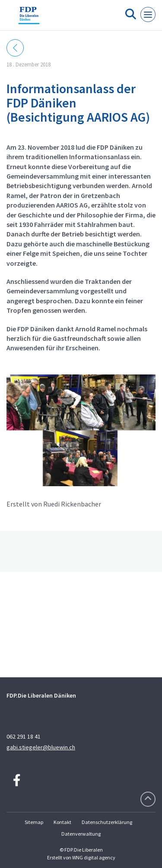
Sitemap (34, 822)
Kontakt (62, 822)
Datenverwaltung (81, 834)
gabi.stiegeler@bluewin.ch (41, 747)
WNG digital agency (94, 857)
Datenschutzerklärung (107, 822)
